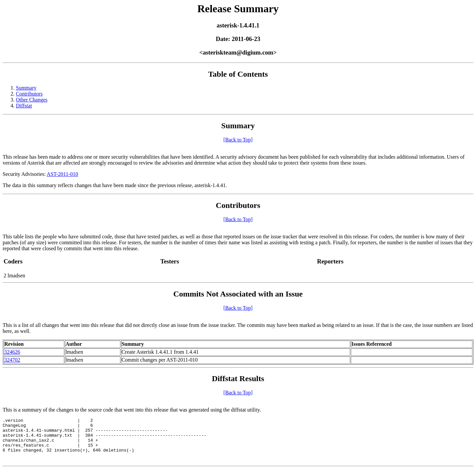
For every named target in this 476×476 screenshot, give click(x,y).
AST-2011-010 (62, 174)
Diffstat (24, 106)
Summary (26, 88)
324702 (12, 360)
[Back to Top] (238, 140)
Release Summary (238, 9)
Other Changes (32, 100)
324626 (12, 352)
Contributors (29, 94)
